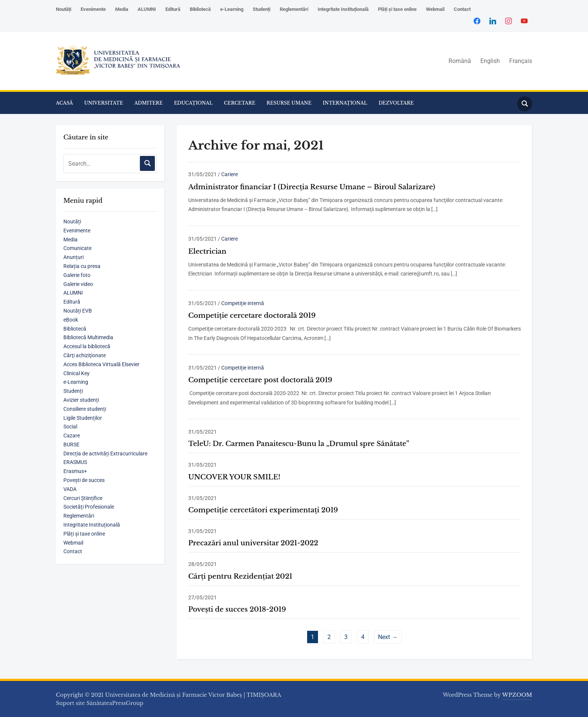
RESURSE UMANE (289, 103)
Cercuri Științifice (83, 498)
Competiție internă (243, 303)
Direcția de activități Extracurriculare (105, 454)
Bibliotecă (200, 9)
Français (521, 61)
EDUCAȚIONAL (193, 103)
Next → (388, 637)
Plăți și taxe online (397, 9)
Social (70, 427)
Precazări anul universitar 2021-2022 (253, 543)
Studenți (262, 9)
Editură (173, 9)
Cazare (72, 436)
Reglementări (294, 9)
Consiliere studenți (85, 409)
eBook (71, 320)
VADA (70, 489)
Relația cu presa (82, 266)
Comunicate (77, 248)
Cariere (229, 174)
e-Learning (232, 9)
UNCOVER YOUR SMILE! (234, 477)
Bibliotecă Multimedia (88, 337)
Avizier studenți (81, 400)
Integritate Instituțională (343, 9)
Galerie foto (77, 275)
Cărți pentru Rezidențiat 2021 (240, 576)
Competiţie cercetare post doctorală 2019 (260, 380)
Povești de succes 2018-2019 (237, 609)
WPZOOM (517, 695)
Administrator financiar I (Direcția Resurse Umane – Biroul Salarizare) (312, 187)
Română (460, 61)
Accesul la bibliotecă (87, 346)
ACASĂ (64, 103)
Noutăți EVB (78, 311)
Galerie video (78, 284)
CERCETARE (240, 103)
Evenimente (93, 9)
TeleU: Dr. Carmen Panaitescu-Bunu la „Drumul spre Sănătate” (299, 444)
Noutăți (64, 9)
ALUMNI (147, 9)
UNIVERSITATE (104, 103)
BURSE (71, 445)
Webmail (435, 9)
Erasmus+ (75, 471)
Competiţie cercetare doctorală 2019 (252, 316)
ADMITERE (148, 103)
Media (122, 9)
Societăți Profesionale (89, 507)
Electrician (207, 251)
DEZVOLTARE (396, 103)
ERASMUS (75, 462)
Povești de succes (84, 480)
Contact (462, 9)
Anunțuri (73, 257)
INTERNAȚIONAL (345, 103)
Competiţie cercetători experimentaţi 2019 (263, 510)
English (490, 61)
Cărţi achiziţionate (85, 355)
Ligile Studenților (83, 418)
